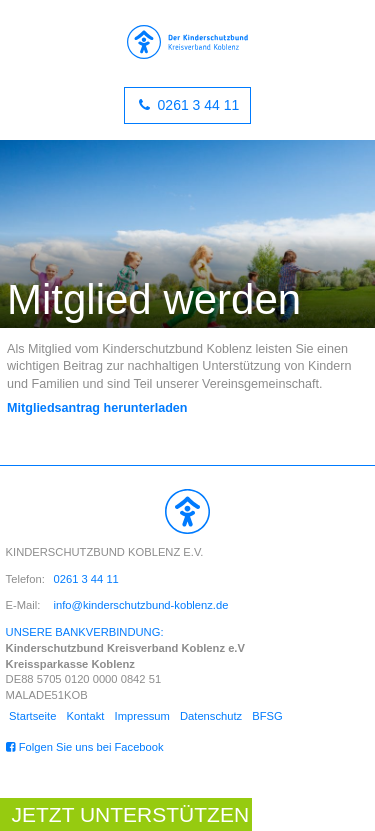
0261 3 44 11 (197, 105)
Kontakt (85, 716)
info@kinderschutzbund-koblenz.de (141, 605)
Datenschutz (211, 716)
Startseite (32, 716)
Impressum (142, 716)
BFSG (267, 716)
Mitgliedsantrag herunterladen (97, 408)
